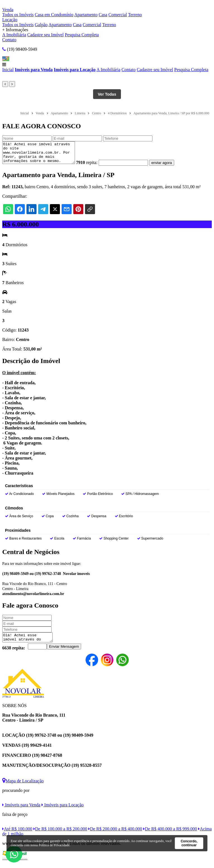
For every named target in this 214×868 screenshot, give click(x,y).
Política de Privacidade (54, 845)
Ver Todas (107, 94)
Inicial (8, 70)
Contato (9, 40)
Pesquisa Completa (82, 35)
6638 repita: (14, 654)
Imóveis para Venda (34, 70)
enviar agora (170, 167)
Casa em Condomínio (54, 15)
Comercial (118, 15)
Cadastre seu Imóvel (46, 35)
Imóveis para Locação (75, 70)
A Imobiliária (14, 35)
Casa (103, 15)
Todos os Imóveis (18, 15)
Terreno (135, 15)
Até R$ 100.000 (17, 835)
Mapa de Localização (23, 787)
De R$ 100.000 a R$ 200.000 (60, 835)
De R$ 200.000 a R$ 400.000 (115, 835)
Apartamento (86, 15)
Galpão (41, 25)
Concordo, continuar (189, 843)
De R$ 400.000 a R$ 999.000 (170, 835)
